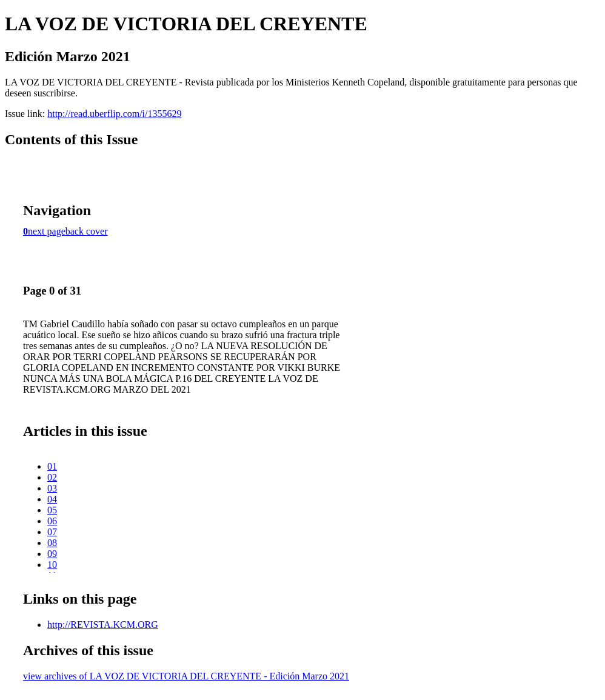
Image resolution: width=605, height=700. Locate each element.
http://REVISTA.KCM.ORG (103, 625)
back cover (87, 231)
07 (52, 532)
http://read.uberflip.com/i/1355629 (114, 114)
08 (52, 543)
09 (52, 554)
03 (52, 488)
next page (47, 231)
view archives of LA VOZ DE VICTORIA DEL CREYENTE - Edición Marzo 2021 (186, 676)
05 (52, 510)
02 (52, 477)
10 (52, 565)
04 (52, 499)
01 (52, 466)
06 (52, 521)
